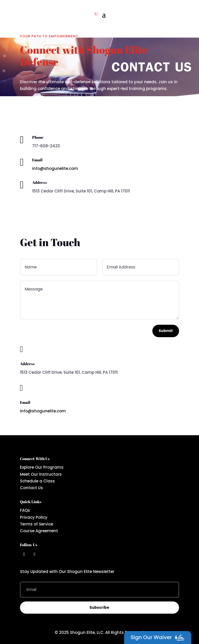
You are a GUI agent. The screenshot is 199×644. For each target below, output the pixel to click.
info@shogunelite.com (55, 168)
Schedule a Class (37, 481)
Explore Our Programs (42, 467)
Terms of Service (37, 524)
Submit (166, 331)
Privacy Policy (34, 517)
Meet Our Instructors (41, 474)
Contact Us (31, 488)
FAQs (25, 510)
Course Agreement (39, 531)
